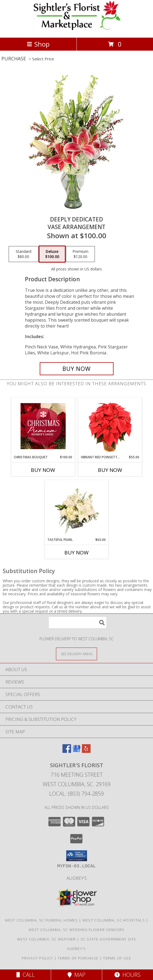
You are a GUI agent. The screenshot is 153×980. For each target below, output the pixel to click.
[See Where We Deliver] (76, 654)
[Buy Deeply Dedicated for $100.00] (77, 369)
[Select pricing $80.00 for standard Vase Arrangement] (24, 254)
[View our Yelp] (86, 751)
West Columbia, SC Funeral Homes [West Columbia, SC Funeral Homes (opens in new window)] (41, 920)
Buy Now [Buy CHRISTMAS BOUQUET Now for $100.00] (43, 470)
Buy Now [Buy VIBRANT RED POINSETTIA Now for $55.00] (110, 470)
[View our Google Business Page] (76, 751)
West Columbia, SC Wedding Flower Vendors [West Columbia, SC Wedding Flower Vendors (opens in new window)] (77, 930)
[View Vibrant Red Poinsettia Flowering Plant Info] (110, 426)
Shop (38, 44)
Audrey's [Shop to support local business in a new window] (77, 878)
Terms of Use (117, 958)
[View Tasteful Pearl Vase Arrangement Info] (77, 509)
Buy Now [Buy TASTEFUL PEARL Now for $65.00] (76, 553)
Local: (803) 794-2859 (76, 794)
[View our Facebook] (67, 751)
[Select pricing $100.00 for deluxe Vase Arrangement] (52, 254)
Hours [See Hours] (127, 975)
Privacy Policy (37, 958)
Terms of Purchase (78, 958)
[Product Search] (78, 623)
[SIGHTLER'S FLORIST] (77, 30)
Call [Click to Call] (26, 975)
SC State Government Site (108, 939)
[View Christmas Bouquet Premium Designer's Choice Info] (43, 426)
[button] (77, 856)
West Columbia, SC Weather (46, 939)
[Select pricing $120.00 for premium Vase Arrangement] (80, 254)
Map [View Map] (76, 975)
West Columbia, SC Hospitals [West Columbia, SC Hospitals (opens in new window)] (114, 920)
